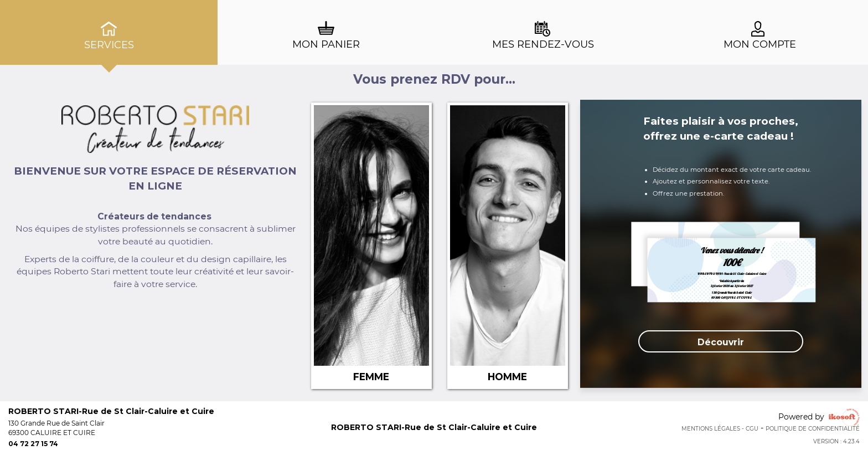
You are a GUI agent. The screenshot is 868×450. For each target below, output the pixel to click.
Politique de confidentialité (813, 429)
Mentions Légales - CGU (720, 429)
